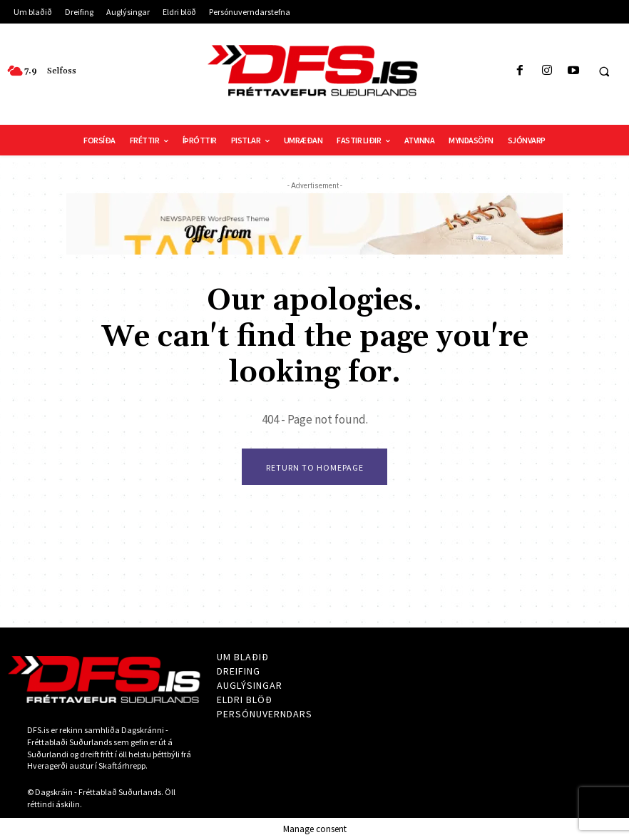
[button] (604, 71)
